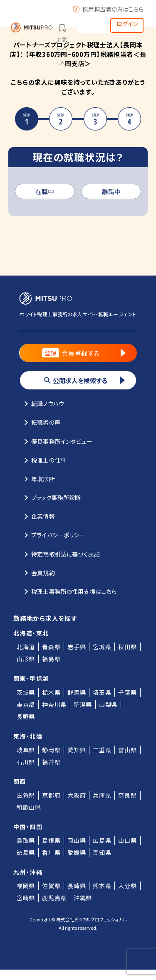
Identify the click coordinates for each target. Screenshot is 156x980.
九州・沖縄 (28, 872)
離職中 (111, 191)
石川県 (26, 762)
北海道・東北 (31, 633)
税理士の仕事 (43, 460)
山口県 (127, 840)
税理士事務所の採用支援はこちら (68, 591)
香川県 (51, 852)
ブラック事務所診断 (50, 497)
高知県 (102, 852)
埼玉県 (102, 692)
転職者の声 (40, 422)
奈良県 (127, 795)
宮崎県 (26, 898)
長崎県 (77, 886)
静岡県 (51, 750)
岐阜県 (26, 750)
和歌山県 (29, 807)
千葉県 (127, 692)
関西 (20, 781)
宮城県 (102, 647)
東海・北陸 (28, 736)
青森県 (51, 647)
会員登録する (84, 353)
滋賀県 (26, 795)
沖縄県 (83, 898)
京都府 (51, 795)
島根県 (51, 840)
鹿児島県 (54, 898)
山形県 (26, 659)
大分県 (127, 886)
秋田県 (127, 647)
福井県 (51, 762)
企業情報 (37, 516)
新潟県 (83, 704)
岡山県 (77, 840)
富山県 (127, 750)
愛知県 (77, 750)
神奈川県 (54, 704)
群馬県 (77, 692)
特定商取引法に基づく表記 (59, 554)
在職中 (45, 191)
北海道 (26, 647)
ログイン (127, 24)
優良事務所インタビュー (56, 441)
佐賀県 (51, 886)
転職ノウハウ (42, 403)
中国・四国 (28, 827)
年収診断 (37, 478)
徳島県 (26, 852)
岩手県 (77, 647)
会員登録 (94, 23)
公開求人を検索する (84, 380)
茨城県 (26, 692)
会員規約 (37, 572)
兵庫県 (102, 795)
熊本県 (102, 886)
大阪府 (77, 795)
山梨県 (108, 704)
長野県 (26, 717)
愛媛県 (77, 852)
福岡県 (26, 886)
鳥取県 (26, 840)
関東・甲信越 (31, 678)
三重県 (102, 750)
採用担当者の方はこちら (108, 9)
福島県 (51, 659)
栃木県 (51, 692)
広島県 (102, 840)
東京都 (26, 704)
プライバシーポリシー (52, 534)
